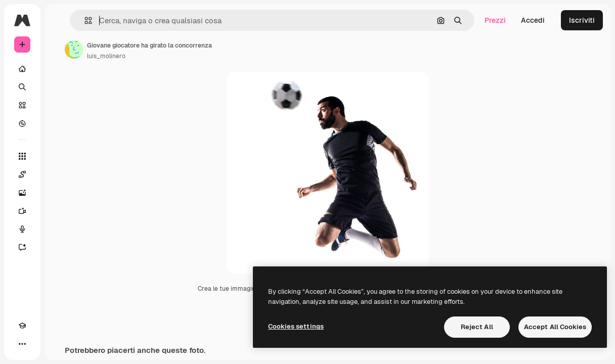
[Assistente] (22, 247)
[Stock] (22, 105)
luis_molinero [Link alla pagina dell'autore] (106, 56)
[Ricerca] (22, 87)
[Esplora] (22, 123)
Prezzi (495, 20)
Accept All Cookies (555, 327)
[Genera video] (22, 211)
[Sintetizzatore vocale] (22, 229)
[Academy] (22, 326)
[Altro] (22, 344)
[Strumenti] (22, 156)
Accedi (533, 20)
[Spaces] (22, 174)
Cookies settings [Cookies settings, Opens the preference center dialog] (296, 326)
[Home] (22, 69)
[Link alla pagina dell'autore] (74, 50)
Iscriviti (582, 20)
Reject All (477, 327)
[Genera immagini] (22, 193)
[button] (84, 20)
